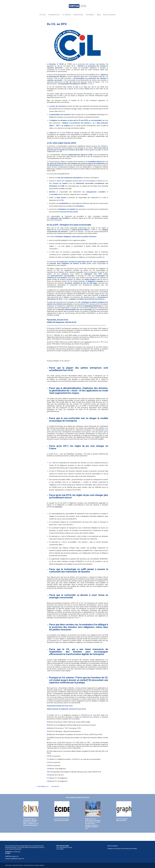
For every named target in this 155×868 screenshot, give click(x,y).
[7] (103, 430)
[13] (80, 522)
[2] (94, 75)
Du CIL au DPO (57, 24)
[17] (58, 695)
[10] (104, 454)
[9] (85, 454)
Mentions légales (113, 846)
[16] (103, 690)
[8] (99, 437)
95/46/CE (58, 328)
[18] (79, 703)
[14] (89, 530)
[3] (89, 89)
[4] (70, 133)
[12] (75, 519)
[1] (71, 64)
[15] (89, 680)
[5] (76, 376)
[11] (89, 463)
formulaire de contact (36, 847)
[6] (97, 406)
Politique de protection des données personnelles (122, 849)
